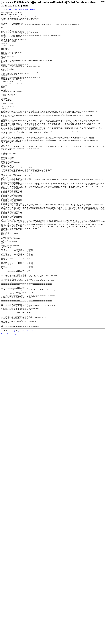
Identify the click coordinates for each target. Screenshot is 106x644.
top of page (12, 393)
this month (33, 9)
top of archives (23, 9)
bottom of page (13, 9)
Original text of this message (9, 396)
